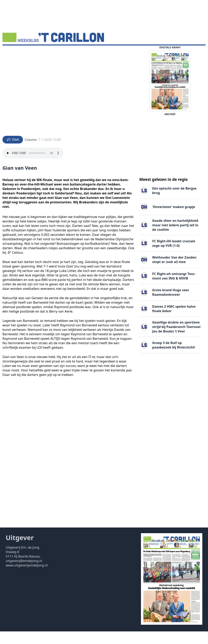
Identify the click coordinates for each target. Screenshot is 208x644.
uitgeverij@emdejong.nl (24, 573)
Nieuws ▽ (12, 52)
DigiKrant (32, 52)
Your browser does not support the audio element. (33, 166)
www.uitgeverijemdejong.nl (27, 578)
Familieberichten (77, 52)
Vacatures (52, 52)
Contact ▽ (125, 52)
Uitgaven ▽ (104, 52)
